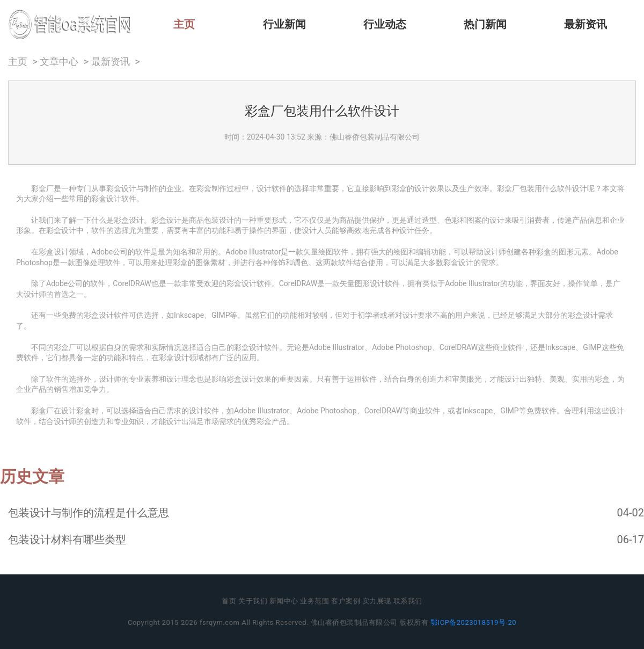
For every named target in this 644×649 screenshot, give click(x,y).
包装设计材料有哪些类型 (67, 539)
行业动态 (385, 24)
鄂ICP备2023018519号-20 (473, 622)
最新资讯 (586, 24)
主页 (184, 24)
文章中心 (59, 62)
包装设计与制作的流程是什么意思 (89, 513)
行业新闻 (284, 24)
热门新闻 (485, 24)
